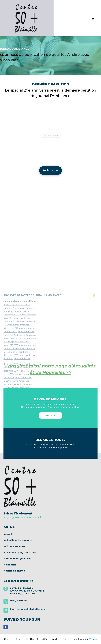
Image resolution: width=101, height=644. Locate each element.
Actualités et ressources (18, 540)
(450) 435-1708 (19, 600)
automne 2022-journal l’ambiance (19, 383)
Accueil (8, 534)
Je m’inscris (51, 415)
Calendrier (10, 565)
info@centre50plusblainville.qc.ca (28, 609)
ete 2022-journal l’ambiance (16, 386)
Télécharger (50, 170)
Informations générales (18, 559)
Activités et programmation (20, 553)
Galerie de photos (14, 571)
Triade (93, 639)
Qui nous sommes (14, 546)
